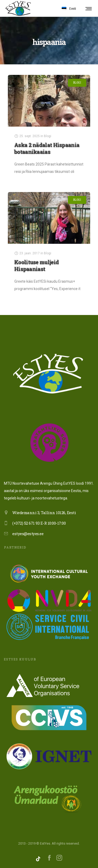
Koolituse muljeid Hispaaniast (37, 266)
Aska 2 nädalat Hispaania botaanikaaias (47, 148)
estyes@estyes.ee (28, 534)
